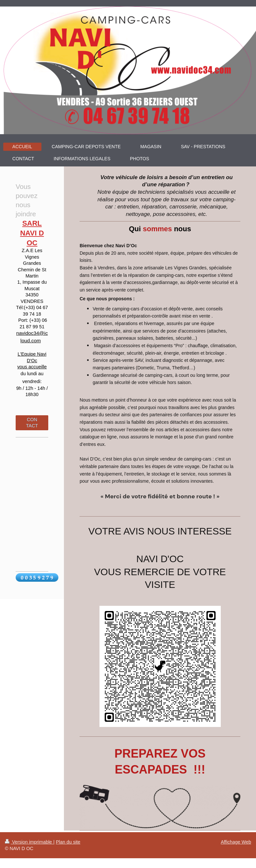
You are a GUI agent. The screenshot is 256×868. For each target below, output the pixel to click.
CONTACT (32, 423)
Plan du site (68, 842)
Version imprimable (29, 842)
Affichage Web (236, 842)
